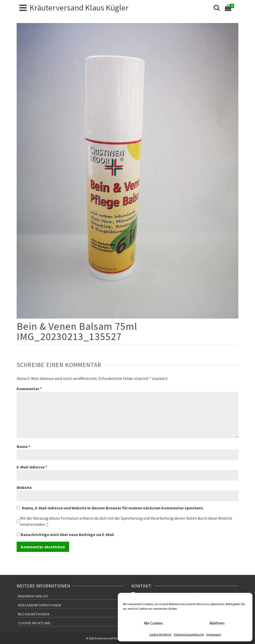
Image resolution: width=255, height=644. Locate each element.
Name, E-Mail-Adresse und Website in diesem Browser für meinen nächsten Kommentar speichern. (113, 508)
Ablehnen (217, 623)
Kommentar (29, 389)
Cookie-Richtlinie (160, 634)
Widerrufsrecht (33, 596)
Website (24, 487)
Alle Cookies (153, 623)
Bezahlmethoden (34, 614)
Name (23, 446)
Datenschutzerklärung (189, 634)
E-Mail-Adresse (32, 467)
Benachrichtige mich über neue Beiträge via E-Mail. (68, 534)
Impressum (214, 634)
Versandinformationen (40, 605)
